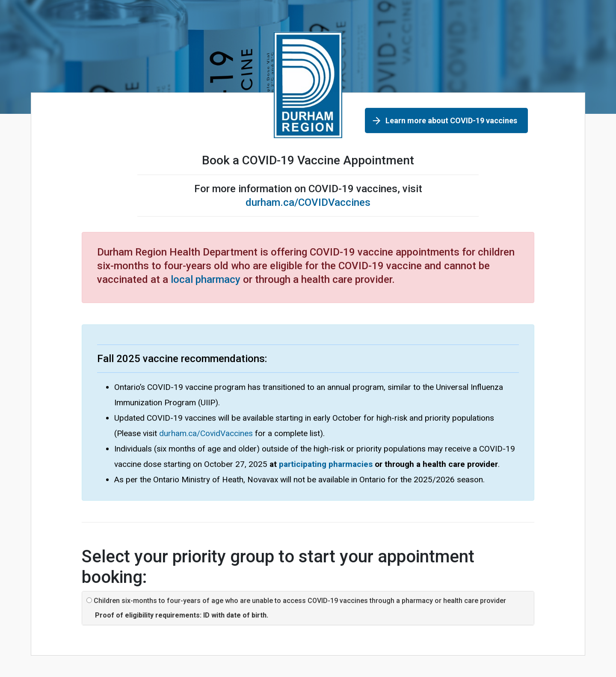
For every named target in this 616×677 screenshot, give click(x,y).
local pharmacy (206, 279)
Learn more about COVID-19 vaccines (451, 120)
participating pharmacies (326, 464)
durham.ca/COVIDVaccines (308, 202)
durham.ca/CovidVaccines (206, 433)
